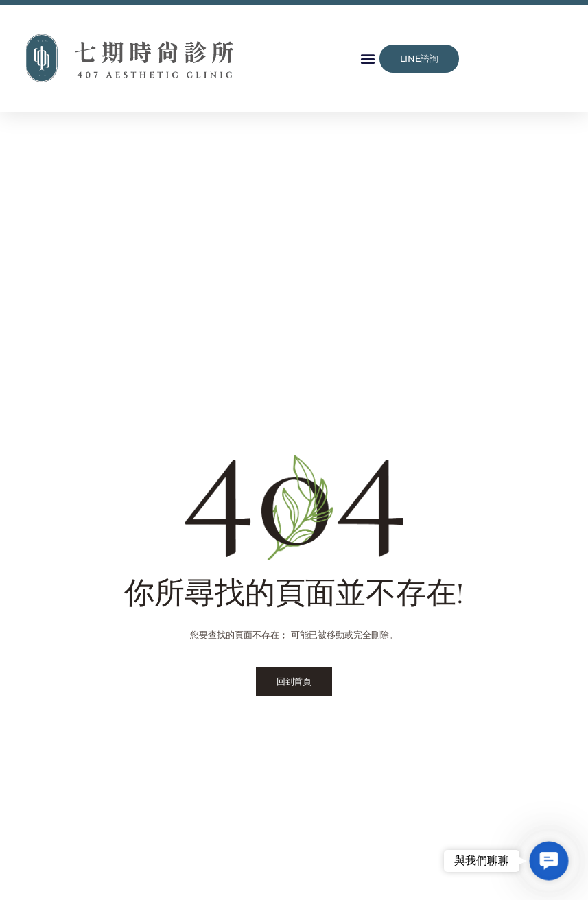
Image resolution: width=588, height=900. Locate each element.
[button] (368, 59)
